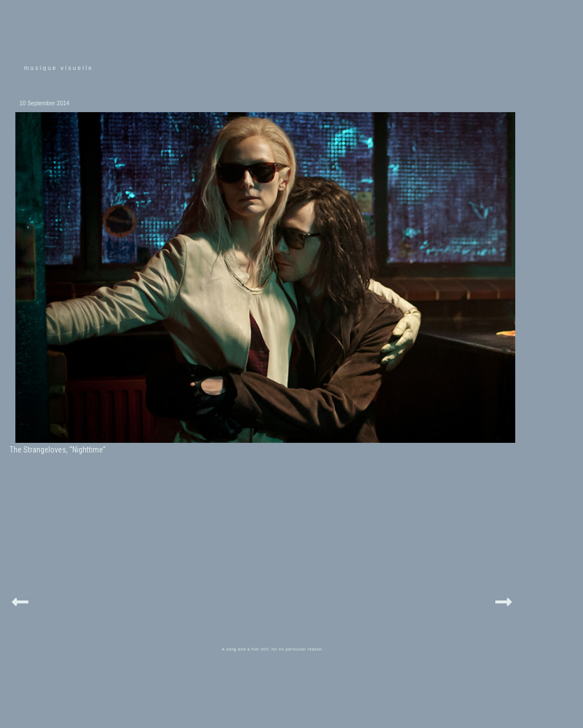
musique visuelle (59, 68)
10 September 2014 (44, 103)
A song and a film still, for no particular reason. (273, 649)
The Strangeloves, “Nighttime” (58, 450)
